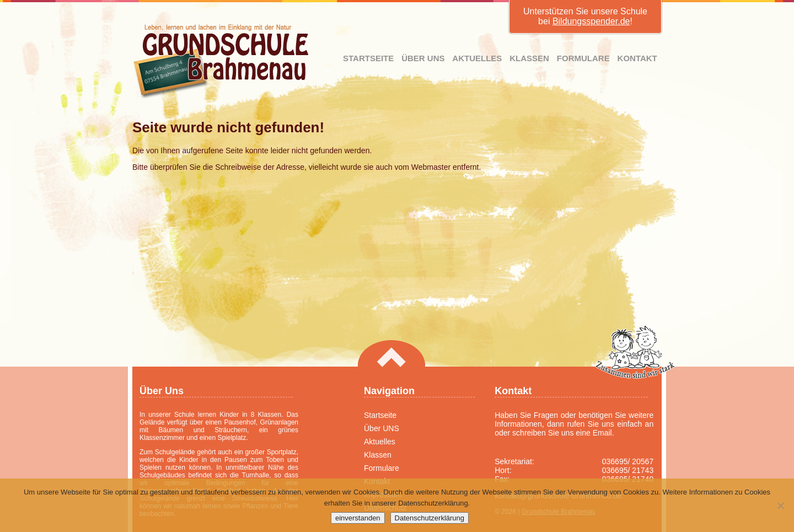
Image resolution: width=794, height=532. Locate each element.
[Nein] (780, 506)
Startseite (368, 58)
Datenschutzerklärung (430, 518)
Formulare (583, 58)
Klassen (529, 58)
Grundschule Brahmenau (221, 61)
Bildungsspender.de (591, 21)
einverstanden (358, 518)
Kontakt (637, 58)
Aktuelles (477, 58)
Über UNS (423, 58)
